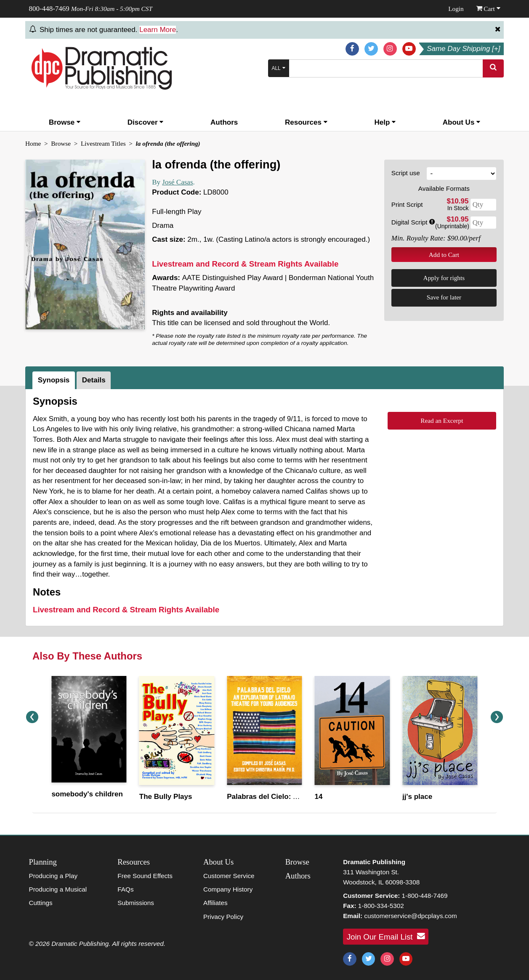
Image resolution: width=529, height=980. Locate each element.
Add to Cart (444, 255)
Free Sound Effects (145, 876)
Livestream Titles (103, 143)
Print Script (407, 204)
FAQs (125, 889)
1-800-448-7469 (425, 896)
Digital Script (413, 222)
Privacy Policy (223, 917)
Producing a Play (53, 876)
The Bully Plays (166, 797)
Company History (228, 889)
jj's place (417, 797)
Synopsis (54, 380)
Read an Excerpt (442, 421)
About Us (461, 122)
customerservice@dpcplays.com (410, 916)
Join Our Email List (386, 936)
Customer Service (229, 876)
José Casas (177, 182)
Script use (406, 173)
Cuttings (41, 903)
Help (385, 122)
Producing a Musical (58, 889)
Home (33, 143)
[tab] (54, 380)
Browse (65, 122)
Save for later (444, 297)
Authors (224, 122)
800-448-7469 (49, 9)
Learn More (158, 30)
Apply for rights (444, 278)
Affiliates (215, 903)
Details (94, 380)
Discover (146, 122)
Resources (306, 122)
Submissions (136, 903)
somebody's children (87, 794)
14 (319, 797)
